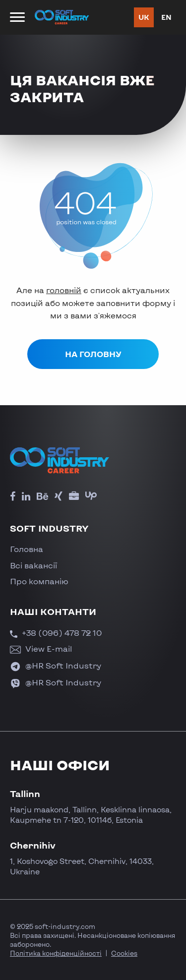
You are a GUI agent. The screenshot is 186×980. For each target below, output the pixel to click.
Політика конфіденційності (56, 953)
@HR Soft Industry (56, 665)
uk (144, 17)
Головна (27, 549)
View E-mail (41, 648)
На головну (93, 354)
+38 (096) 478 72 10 (56, 633)
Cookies (124, 953)
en (166, 17)
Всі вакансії (33, 565)
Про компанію (39, 581)
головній (64, 290)
